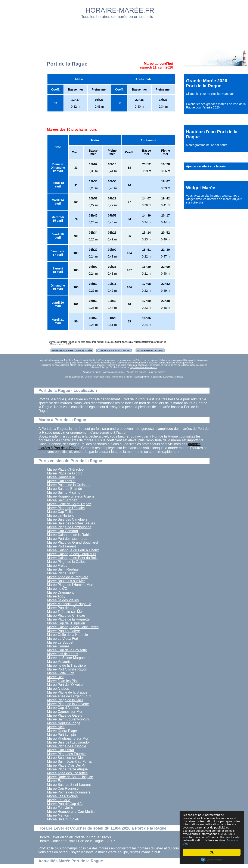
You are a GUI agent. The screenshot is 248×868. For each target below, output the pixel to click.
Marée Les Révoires (62, 796)
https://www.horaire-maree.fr (143, 367)
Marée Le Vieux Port (63, 639)
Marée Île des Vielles (63, 600)
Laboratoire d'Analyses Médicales (167, 377)
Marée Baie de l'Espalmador (69, 742)
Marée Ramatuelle (61, 477)
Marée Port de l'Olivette (65, 685)
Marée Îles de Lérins (63, 654)
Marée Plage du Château (66, 616)
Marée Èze (55, 781)
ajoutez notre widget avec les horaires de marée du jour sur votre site (214, 199)
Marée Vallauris (59, 662)
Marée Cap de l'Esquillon (66, 623)
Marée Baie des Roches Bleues (71, 523)
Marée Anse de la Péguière (68, 577)
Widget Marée (201, 188)
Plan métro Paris (102, 377)
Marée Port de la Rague (65, 608)
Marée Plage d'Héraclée (65, 469)
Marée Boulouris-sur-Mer (66, 581)
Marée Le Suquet (60, 642)
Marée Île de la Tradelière (66, 665)
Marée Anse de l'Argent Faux (69, 696)
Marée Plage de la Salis (65, 700)
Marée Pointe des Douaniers (69, 792)
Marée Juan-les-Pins (63, 681)
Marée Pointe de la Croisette (69, 485)
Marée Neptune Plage (64, 723)
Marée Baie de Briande (65, 489)
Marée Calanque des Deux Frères (73, 627)
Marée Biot (55, 677)
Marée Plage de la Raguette (68, 619)
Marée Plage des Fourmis (67, 754)
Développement (142, 377)
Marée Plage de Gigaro (65, 473)
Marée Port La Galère (63, 631)
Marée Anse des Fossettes (67, 773)
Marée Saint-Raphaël (63, 569)
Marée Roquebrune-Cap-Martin (71, 812)
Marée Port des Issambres (67, 539)
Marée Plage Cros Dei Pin (67, 765)
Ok (212, 852)
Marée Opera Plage (62, 731)
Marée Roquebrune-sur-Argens (71, 496)
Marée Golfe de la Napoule (67, 635)
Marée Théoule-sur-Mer (65, 612)
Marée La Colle (59, 800)
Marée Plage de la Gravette (68, 704)
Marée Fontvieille (60, 808)
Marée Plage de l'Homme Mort (70, 585)
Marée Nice (56, 727)
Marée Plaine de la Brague (67, 692)
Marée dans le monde (122, 377)
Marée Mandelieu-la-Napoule (69, 604)
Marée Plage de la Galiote (67, 562)
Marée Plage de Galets (65, 715)
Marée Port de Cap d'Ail (65, 804)
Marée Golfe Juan (61, 673)
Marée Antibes (58, 689)
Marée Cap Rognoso (63, 788)
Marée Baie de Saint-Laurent (69, 785)
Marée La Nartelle (61, 516)
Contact (89, 377)
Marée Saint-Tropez (62, 500)
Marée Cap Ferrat (61, 750)
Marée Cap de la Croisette (67, 650)
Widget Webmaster (74, 377)
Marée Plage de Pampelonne (69, 527)
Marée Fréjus (57, 566)
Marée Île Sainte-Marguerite (68, 658)
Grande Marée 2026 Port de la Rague (207, 83)
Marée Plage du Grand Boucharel (72, 542)
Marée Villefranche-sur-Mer (68, 738)
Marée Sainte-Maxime (64, 493)
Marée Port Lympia (61, 735)
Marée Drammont (60, 592)
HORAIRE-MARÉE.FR (120, 10)
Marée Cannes (58, 646)
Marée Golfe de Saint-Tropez (69, 504)
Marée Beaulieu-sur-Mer (66, 758)
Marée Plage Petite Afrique (67, 769)
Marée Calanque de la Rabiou (70, 535)
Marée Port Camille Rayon (67, 669)
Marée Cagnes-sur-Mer (65, 712)
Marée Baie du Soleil (63, 819)
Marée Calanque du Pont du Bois (72, 558)
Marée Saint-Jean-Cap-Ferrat (69, 762)
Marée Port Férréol (61, 546)
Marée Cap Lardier (61, 481)
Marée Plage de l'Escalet (66, 508)
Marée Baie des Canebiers (67, 519)
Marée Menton (58, 815)
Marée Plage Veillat (62, 573)
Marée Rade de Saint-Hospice (70, 777)
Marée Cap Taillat (60, 512)
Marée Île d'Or (58, 589)
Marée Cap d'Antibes (63, 708)
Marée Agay (56, 596)
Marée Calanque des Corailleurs (72, 554)
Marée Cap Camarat (63, 531)
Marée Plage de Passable (67, 746)
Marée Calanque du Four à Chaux (73, 550)
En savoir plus (206, 843)
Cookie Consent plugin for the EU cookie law (212, 860)
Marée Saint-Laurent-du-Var (68, 719)
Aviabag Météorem (143, 342)
